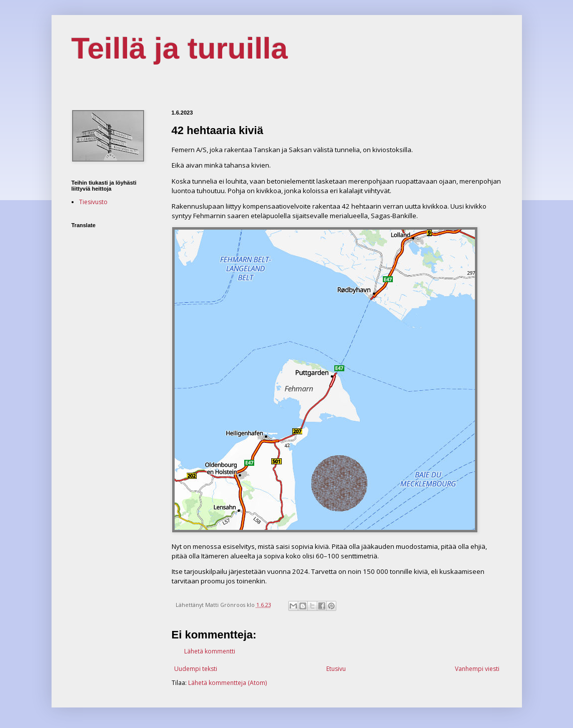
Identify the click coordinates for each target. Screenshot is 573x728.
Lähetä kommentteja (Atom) (227, 683)
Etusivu (336, 669)
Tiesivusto (93, 202)
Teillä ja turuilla (180, 48)
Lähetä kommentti (210, 651)
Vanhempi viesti (477, 669)
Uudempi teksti (196, 669)
